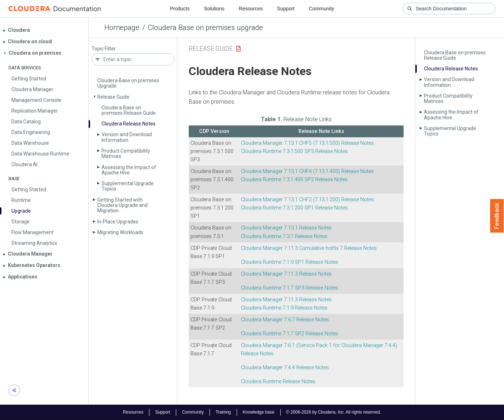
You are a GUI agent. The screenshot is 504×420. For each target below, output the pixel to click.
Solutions (214, 9)
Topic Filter (104, 49)
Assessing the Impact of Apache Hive (129, 170)
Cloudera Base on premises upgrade (206, 28)
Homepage (122, 28)
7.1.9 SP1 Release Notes (290, 262)
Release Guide (113, 97)
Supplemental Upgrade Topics (128, 186)
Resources (251, 9)
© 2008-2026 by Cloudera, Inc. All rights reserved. (334, 412)
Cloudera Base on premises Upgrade (128, 83)
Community (322, 9)
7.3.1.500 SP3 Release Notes (294, 151)
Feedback (497, 216)
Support (286, 9)
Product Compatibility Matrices (126, 154)
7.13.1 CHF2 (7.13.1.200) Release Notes (307, 200)
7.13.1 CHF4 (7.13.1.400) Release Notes (307, 171)
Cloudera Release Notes (129, 124)
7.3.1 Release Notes (284, 236)
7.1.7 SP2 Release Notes (290, 334)
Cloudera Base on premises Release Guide (129, 110)
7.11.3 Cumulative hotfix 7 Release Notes (309, 248)
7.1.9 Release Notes (284, 308)
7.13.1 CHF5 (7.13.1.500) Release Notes (307, 143)
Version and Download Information (127, 137)
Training (223, 412)
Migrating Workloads (120, 232)
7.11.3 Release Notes (286, 274)
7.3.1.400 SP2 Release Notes (294, 180)
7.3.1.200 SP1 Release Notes (294, 208)
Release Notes (278, 382)
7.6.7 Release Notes (285, 320)
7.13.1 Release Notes (286, 228)
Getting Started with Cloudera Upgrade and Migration (122, 205)
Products (180, 9)
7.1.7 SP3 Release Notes (290, 288)
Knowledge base (259, 412)
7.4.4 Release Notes (285, 368)
